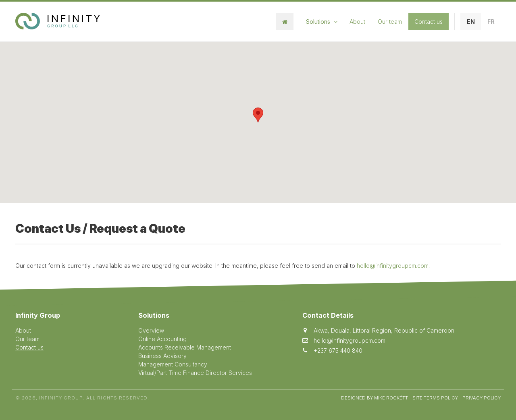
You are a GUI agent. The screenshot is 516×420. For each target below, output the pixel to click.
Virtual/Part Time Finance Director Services (195, 373)
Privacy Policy (482, 398)
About (357, 22)
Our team (390, 22)
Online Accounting (162, 339)
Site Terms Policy (435, 398)
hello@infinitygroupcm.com (393, 266)
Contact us (429, 22)
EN (471, 22)
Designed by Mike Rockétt (375, 398)
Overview (151, 330)
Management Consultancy (173, 364)
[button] (258, 115)
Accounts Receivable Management (185, 347)
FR (491, 22)
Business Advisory (162, 356)
